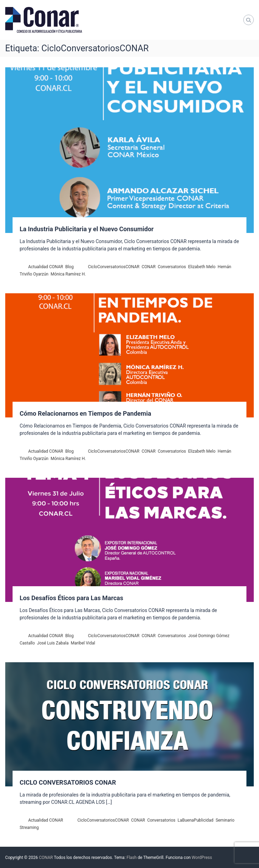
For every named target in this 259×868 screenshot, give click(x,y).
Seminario (225, 820)
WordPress (202, 858)
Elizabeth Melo (202, 267)
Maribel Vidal (83, 643)
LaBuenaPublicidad (196, 820)
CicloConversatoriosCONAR (114, 267)
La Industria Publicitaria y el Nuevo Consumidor (87, 229)
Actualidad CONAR (46, 267)
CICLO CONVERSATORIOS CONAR (68, 782)
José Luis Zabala (53, 643)
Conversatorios (172, 267)
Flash (132, 858)
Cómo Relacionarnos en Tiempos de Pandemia (85, 413)
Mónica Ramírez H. (68, 274)
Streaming (29, 828)
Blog (69, 267)
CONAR (149, 267)
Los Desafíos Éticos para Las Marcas (71, 598)
